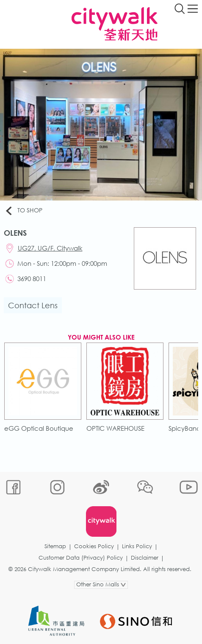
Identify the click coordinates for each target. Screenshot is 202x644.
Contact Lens (33, 305)
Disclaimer (145, 558)
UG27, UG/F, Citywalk (50, 248)
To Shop (23, 211)
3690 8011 (32, 279)
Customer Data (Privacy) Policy (81, 558)
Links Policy (137, 546)
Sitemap (55, 546)
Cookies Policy (94, 546)
